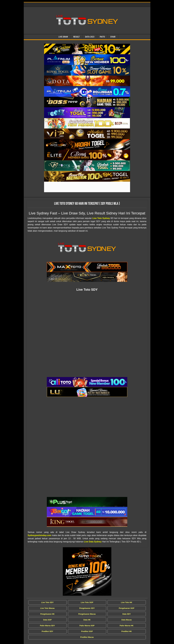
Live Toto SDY (47, 602)
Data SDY (127, 614)
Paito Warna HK (127, 626)
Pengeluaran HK (47, 614)
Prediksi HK (127, 631)
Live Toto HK (127, 602)
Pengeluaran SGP (127, 608)
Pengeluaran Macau (87, 614)
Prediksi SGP (87, 631)
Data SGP (47, 620)
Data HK (87, 620)
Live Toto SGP (87, 602)
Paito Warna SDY (47, 626)
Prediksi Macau (87, 637)
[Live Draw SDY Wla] (87, 49)
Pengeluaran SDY (87, 608)
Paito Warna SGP (87, 626)
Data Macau (127, 620)
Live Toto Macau (47, 608)
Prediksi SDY (47, 631)
